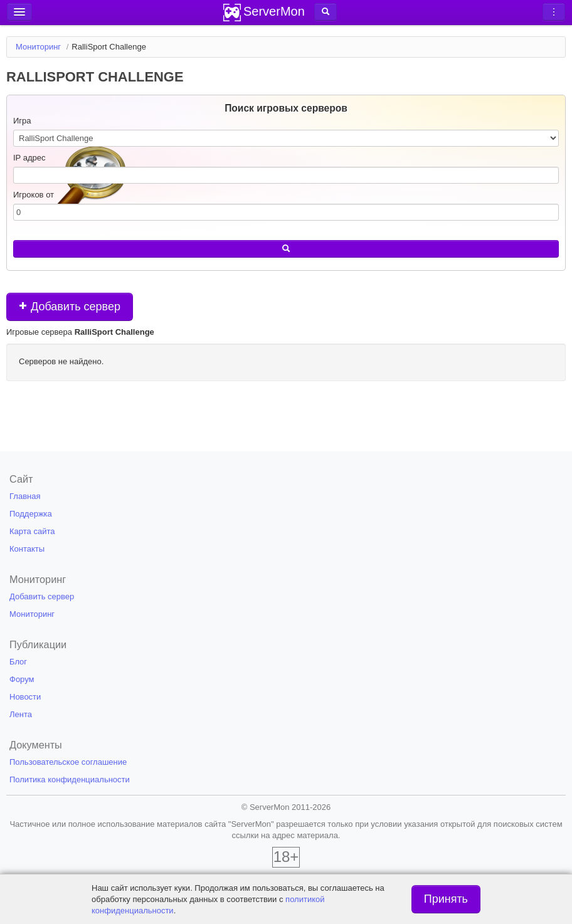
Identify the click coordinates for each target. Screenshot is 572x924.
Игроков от (34, 195)
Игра (22, 121)
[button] (326, 12)
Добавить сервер (70, 307)
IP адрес (29, 158)
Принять (446, 899)
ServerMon (274, 11)
